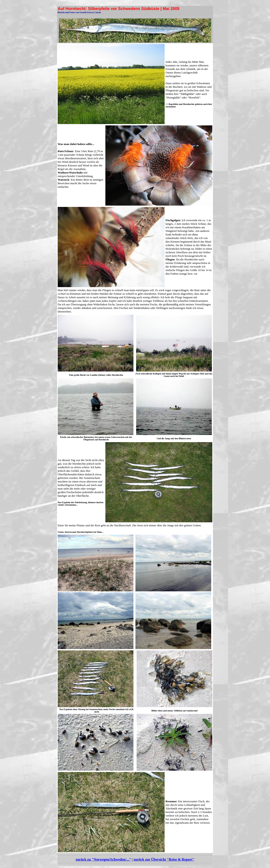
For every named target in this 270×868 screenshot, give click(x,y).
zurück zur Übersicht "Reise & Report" (164, 859)
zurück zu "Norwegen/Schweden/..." (103, 859)
